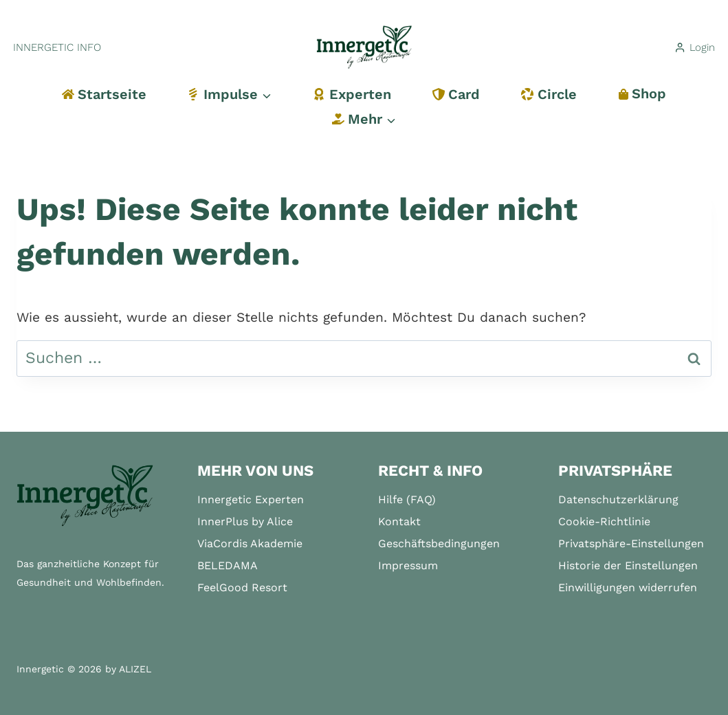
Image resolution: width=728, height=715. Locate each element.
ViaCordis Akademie (250, 543)
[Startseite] (85, 496)
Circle (549, 94)
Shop (642, 93)
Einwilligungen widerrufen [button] (628, 587)
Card (456, 94)
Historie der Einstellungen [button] (628, 565)
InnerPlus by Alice (245, 521)
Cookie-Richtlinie (604, 521)
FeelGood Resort (242, 587)
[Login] (694, 47)
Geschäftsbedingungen (439, 543)
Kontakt (399, 521)
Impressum (408, 565)
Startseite (104, 94)
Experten (352, 94)
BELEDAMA (228, 565)
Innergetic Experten (251, 499)
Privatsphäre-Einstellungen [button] (631, 543)
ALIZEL (135, 669)
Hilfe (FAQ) (407, 499)
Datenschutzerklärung (618, 499)
